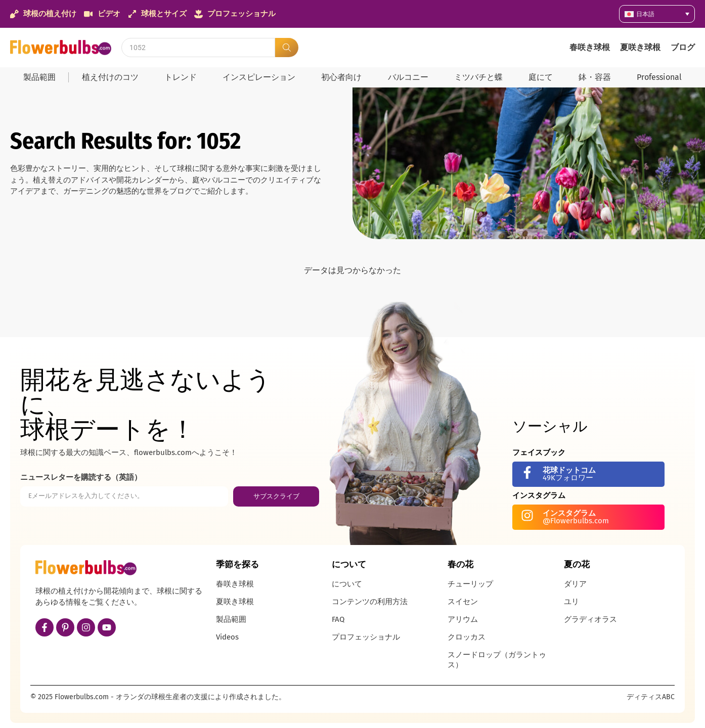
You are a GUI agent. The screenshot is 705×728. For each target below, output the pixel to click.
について (347, 584)
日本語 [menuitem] (645, 14)
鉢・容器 (595, 77)
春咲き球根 (590, 47)
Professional (659, 77)
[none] (657, 14)
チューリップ (470, 584)
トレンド (181, 77)
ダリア (575, 584)
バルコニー (408, 77)
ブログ (683, 47)
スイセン (463, 602)
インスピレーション (259, 77)
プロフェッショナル (366, 637)
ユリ (571, 602)
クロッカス (467, 637)
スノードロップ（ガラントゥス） (497, 660)
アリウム (463, 619)
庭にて (541, 77)
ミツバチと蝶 (478, 77)
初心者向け (341, 77)
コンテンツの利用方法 (370, 602)
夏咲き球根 (640, 47)
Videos (227, 637)
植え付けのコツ (110, 77)
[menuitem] (657, 14)
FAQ (338, 619)
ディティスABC (651, 697)
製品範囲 (39, 77)
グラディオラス (590, 619)
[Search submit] (287, 48)
